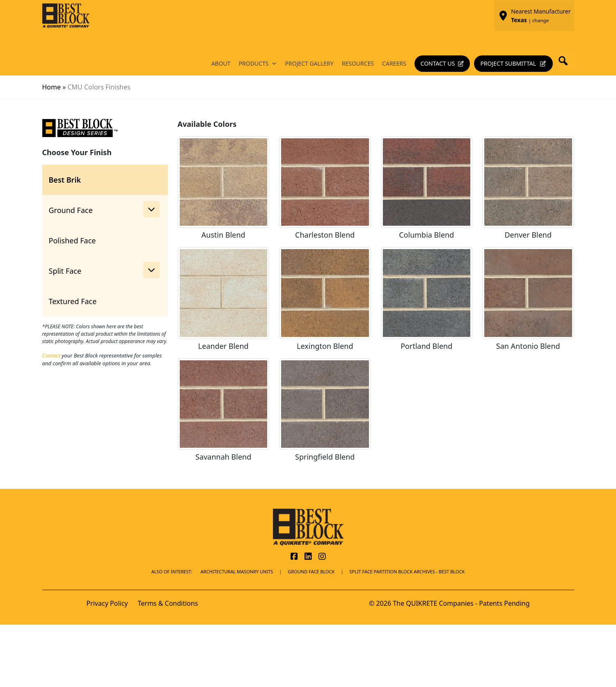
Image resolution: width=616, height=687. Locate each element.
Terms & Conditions (168, 603)
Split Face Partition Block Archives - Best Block (407, 571)
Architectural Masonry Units (237, 571)
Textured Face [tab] (73, 301)
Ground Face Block (311, 571)
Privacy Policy (107, 603)
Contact (51, 355)
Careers (394, 63)
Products (258, 64)
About (221, 63)
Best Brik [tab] (65, 180)
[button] (566, 61)
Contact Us (438, 63)
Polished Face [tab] (72, 240)
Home (52, 87)
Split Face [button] (104, 270)
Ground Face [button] (104, 209)
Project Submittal (508, 63)
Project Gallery (309, 63)
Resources (358, 63)
